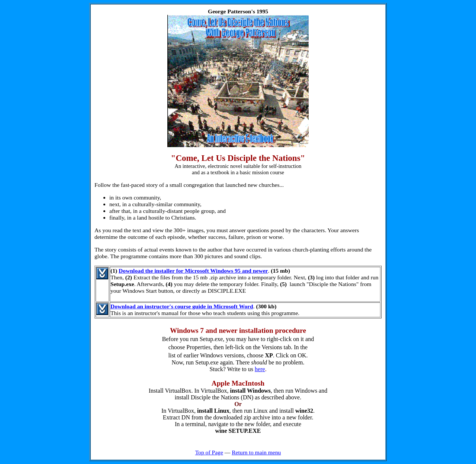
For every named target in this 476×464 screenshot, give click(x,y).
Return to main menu (256, 452)
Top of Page (209, 452)
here (260, 369)
